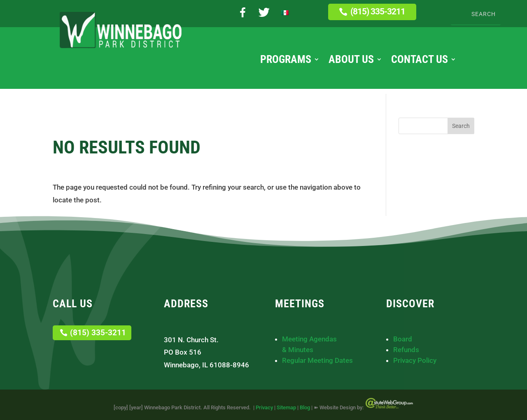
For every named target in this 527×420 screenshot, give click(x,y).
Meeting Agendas (309, 339)
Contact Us (420, 61)
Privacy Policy (415, 360)
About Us (351, 61)
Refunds (406, 350)
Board (403, 339)
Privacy (264, 407)
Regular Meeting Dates (317, 360)
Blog (305, 407)
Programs (286, 61)
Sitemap (286, 407)
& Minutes (298, 350)
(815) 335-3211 (378, 12)
